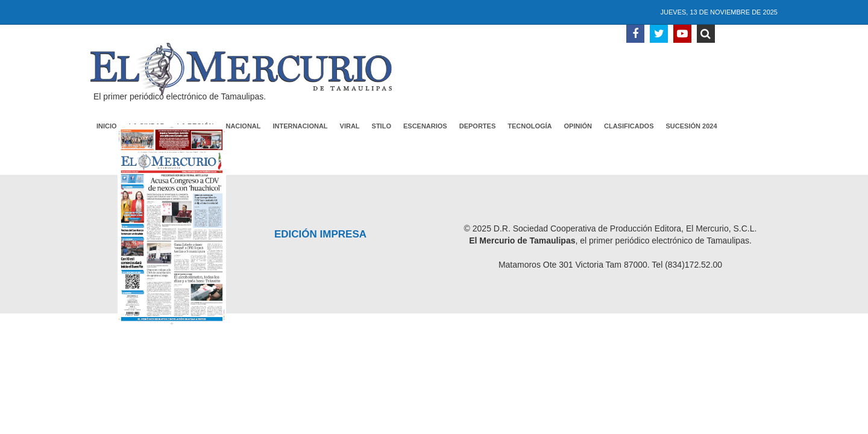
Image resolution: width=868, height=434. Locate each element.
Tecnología (530, 126)
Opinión (578, 126)
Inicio (107, 126)
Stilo (382, 126)
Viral (350, 126)
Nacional (243, 126)
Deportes (478, 126)
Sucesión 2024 (692, 126)
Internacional (300, 126)
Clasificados (629, 126)
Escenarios (425, 126)
